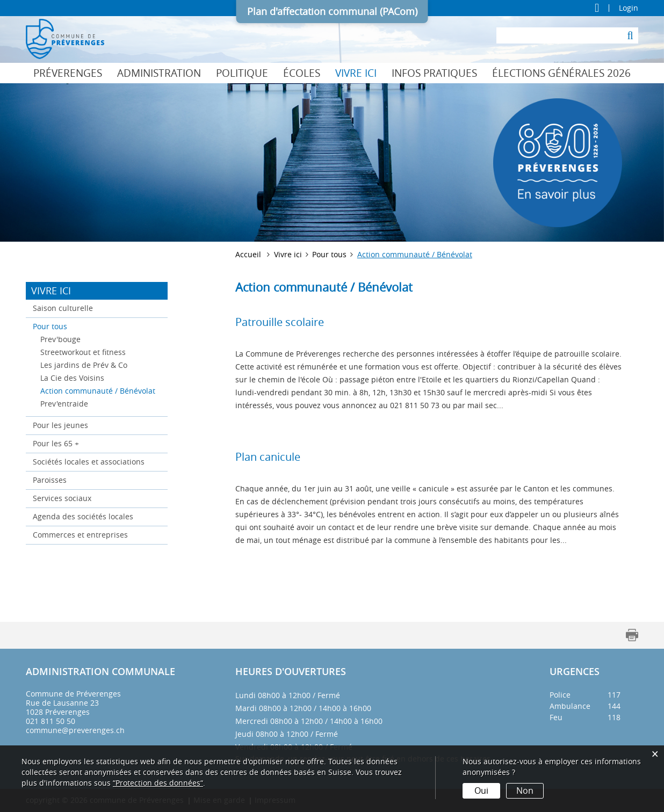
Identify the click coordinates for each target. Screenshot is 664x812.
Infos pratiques (434, 73)
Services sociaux (62, 498)
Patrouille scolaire (280, 322)
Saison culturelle (63, 308)
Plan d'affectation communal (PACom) (332, 11)
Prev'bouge (60, 339)
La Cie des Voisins (72, 378)
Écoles (302, 73)
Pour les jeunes (60, 425)
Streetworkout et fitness (83, 352)
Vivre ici (356, 73)
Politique (242, 73)
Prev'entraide (64, 404)
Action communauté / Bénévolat (100, 390)
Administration (159, 73)
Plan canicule (268, 457)
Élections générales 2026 (561, 73)
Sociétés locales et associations (89, 462)
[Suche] (630, 35)
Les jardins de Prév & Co (84, 365)
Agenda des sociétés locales (83, 516)
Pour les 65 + (56, 443)
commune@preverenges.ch (75, 730)
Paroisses (50, 480)
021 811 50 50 (50, 721)
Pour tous (50, 326)
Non (525, 791)
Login (629, 8)
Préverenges (68, 73)
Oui (481, 791)
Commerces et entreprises (80, 535)
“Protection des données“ (158, 783)
